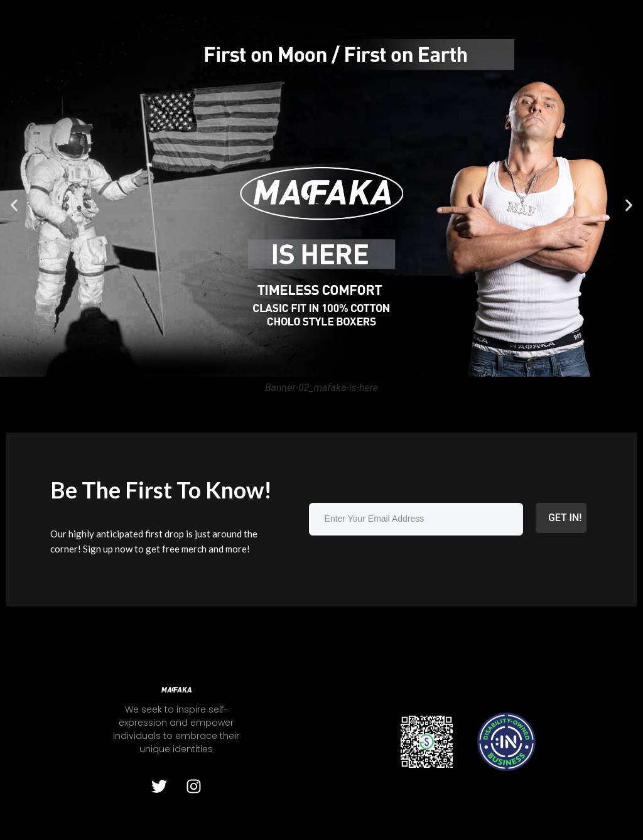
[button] (14, 205)
